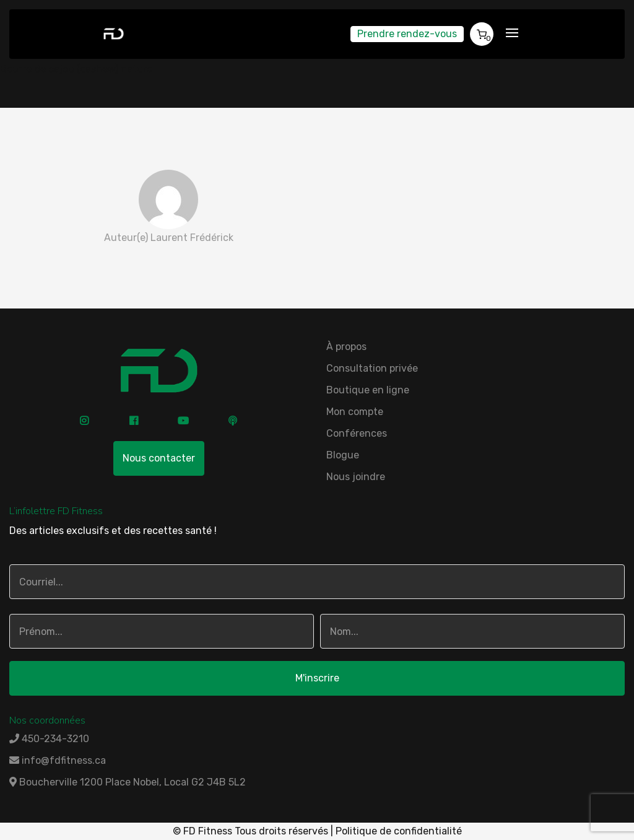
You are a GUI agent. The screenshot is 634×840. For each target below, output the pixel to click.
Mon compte (355, 412)
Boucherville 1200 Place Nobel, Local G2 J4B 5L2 (128, 782)
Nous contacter (159, 458)
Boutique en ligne (368, 390)
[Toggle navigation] (512, 34)
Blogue (343, 455)
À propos (346, 347)
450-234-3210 (49, 739)
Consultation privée (372, 368)
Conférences (357, 433)
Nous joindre (356, 477)
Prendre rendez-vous (407, 34)
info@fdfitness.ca (58, 760)
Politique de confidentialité (399, 831)
